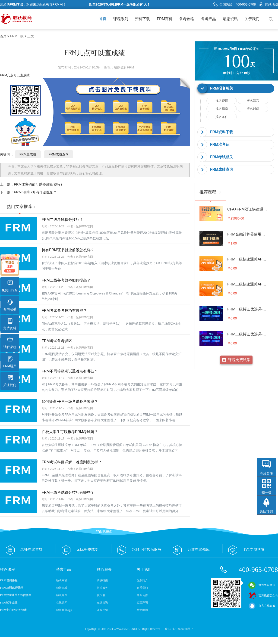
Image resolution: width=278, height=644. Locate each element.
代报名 (101, 595)
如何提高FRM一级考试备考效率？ (70, 401)
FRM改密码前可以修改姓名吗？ (39, 184)
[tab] (236, 88)
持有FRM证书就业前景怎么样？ (68, 250)
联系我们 (142, 588)
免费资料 (10, 324)
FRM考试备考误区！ (59, 341)
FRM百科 (165, 19)
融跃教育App (64, 610)
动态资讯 (230, 19)
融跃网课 (62, 595)
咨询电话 (10, 305)
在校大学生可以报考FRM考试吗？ (70, 432)
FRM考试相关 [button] (222, 157)
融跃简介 (142, 580)
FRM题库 (10, 362)
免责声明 (142, 603)
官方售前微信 (262, 585)
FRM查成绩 (28, 154)
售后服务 (102, 588)
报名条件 (222, 117)
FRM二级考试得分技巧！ (62, 220)
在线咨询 (102, 603)
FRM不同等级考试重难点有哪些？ (70, 371)
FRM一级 (17, 36)
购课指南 (102, 580)
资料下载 (142, 19)
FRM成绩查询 (59, 154)
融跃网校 (62, 580)
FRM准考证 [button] (220, 144)
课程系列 (121, 19)
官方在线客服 (262, 606)
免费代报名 (10, 286)
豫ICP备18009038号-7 (179, 629)
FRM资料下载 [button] (222, 132)
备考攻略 (187, 19)
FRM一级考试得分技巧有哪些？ (68, 492)
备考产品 (208, 19)
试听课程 (10, 343)
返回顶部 (266, 511)
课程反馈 (102, 610)
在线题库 (62, 603)
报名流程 (253, 101)
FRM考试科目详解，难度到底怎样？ (72, 462)
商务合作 (142, 595)
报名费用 (222, 101)
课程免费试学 (239, 360)
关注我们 (10, 381)
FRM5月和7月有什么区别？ (35, 192)
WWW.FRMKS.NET (125, 629)
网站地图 (269, 4)
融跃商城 (62, 588)
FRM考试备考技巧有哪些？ (64, 311)
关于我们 (252, 19)
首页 (103, 19)
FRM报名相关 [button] (222, 88)
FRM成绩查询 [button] (222, 169)
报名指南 (222, 109)
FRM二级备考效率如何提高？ (66, 280)
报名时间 (253, 109)
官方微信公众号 (263, 595)
